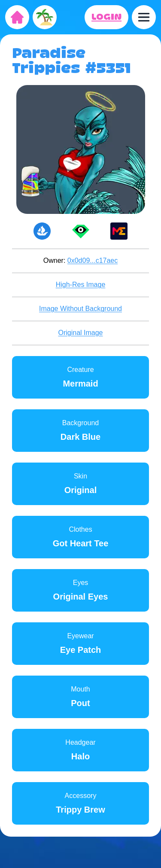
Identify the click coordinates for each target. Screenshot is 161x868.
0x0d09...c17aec (93, 260)
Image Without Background (80, 309)
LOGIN (106, 17)
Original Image (80, 333)
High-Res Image (81, 285)
